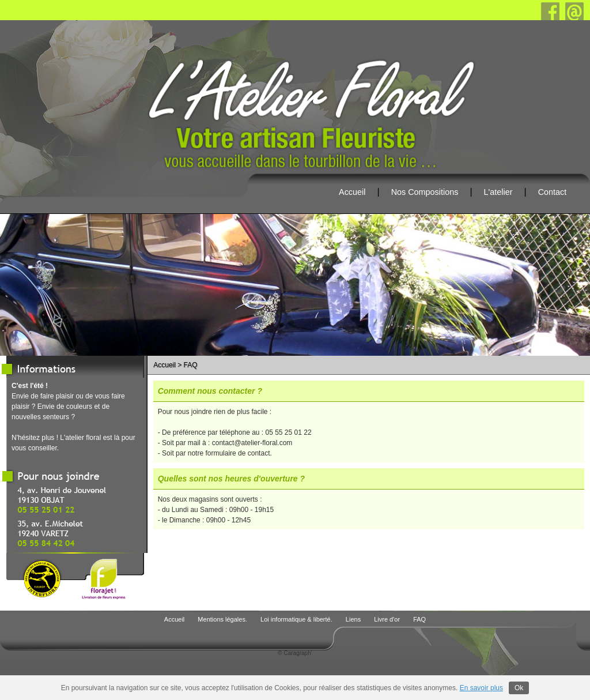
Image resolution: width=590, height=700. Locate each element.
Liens (354, 619)
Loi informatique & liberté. (297, 619)
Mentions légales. (223, 619)
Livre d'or (388, 619)
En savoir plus (481, 688)
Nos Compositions (425, 192)
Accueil (352, 192)
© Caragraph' (295, 653)
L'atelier (498, 192)
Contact (553, 192)
